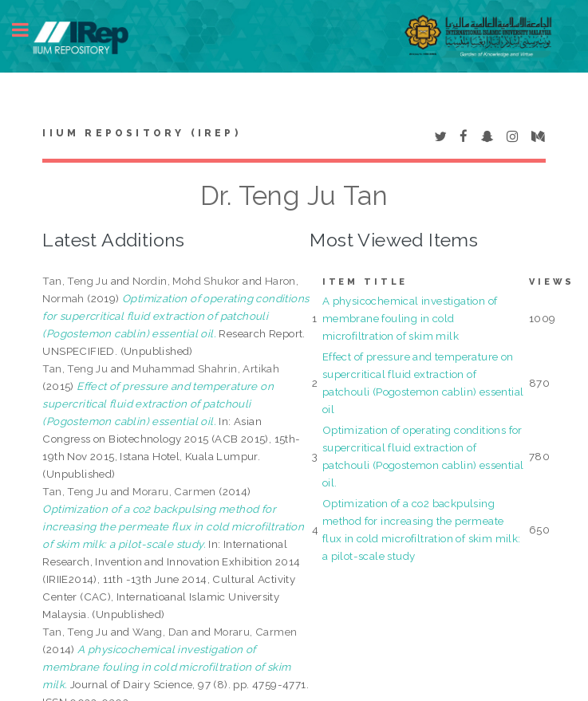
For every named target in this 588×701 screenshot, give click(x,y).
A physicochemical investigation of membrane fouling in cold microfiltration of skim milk (410, 318)
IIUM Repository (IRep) (141, 133)
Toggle (29, 30)
